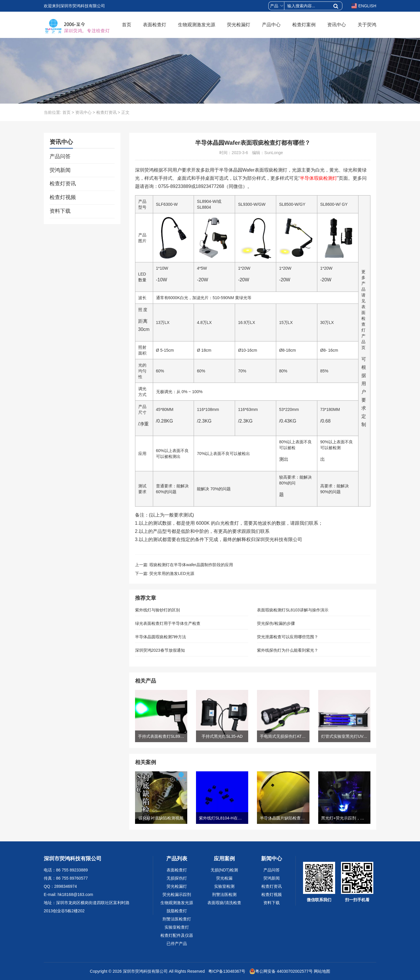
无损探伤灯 (177, 878)
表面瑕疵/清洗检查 (224, 903)
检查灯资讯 (106, 112)
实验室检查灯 (177, 927)
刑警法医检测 (224, 894)
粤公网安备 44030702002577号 (281, 971)
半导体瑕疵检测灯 (318, 178)
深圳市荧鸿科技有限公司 (145, 971)
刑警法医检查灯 (177, 919)
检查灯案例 (304, 25)
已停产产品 (177, 944)
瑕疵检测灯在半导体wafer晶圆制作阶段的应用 (191, 565)
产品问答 (60, 156)
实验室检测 (224, 886)
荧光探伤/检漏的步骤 (276, 623)
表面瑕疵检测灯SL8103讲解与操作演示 (293, 610)
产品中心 (271, 25)
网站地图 (322, 971)
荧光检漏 (224, 878)
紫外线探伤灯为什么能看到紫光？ (288, 650)
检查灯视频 (63, 197)
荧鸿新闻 (60, 170)
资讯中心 (337, 25)
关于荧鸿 (367, 25)
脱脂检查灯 (177, 911)
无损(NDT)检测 (224, 870)
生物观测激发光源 (197, 25)
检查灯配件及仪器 (177, 935)
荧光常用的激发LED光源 (172, 573)
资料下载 (60, 211)
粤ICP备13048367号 (226, 971)
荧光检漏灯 (239, 25)
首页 (127, 25)
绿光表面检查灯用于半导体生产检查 (168, 623)
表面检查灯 (155, 25)
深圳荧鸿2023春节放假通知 (160, 650)
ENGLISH (364, 6)
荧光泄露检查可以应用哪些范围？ (288, 637)
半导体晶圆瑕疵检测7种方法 (161, 637)
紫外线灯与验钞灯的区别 (157, 610)
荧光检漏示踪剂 (177, 894)
